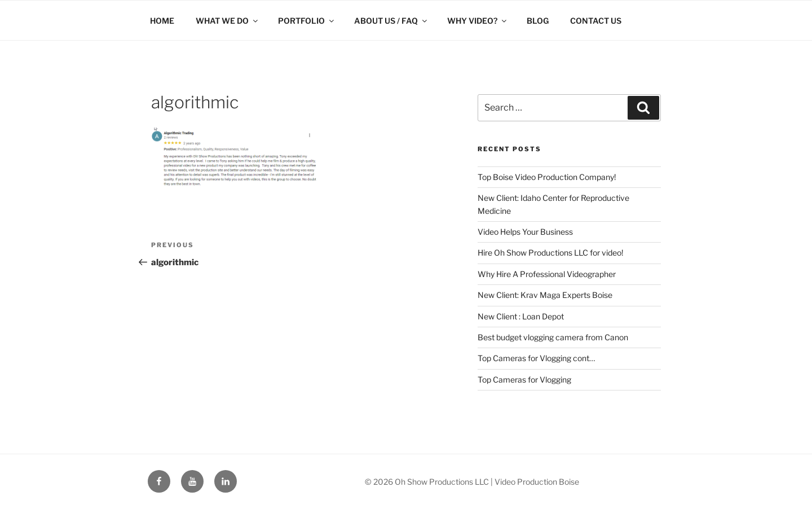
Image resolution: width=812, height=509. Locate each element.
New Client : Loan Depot (521, 316)
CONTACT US (596, 21)
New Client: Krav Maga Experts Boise (545, 295)
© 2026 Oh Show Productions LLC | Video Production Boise (472, 482)
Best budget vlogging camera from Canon (553, 337)
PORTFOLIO (307, 21)
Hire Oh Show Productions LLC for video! (550, 253)
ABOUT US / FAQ (391, 21)
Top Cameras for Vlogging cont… (536, 358)
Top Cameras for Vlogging (524, 379)
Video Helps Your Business (525, 232)
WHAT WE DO (228, 21)
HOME (162, 21)
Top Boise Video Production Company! (547, 177)
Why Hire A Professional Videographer (547, 274)
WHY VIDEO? (478, 21)
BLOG (538, 21)
